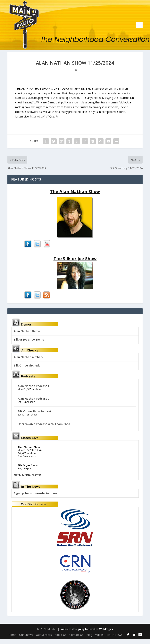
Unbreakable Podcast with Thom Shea (44, 429)
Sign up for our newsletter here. (36, 498)
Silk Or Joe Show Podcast (35, 416)
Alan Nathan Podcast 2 (33, 404)
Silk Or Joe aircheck (27, 370)
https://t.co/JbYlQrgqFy (44, 121)
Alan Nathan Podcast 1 (33, 391)
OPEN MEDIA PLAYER (27, 480)
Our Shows (26, 640)
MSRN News (114, 640)
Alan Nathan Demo (27, 336)
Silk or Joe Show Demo (29, 345)
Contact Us (76, 640)
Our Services (44, 640)
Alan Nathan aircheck (29, 362)
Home (12, 640)
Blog (89, 640)
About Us (61, 640)
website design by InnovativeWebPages (87, 634)
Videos (99, 640)
